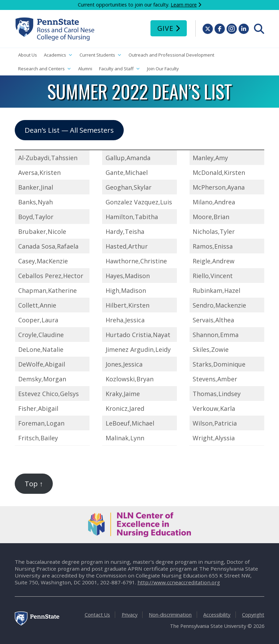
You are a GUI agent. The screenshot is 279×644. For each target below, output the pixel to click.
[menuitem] (259, 29)
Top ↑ (34, 484)
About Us (28, 55)
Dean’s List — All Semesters (69, 130)
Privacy (130, 615)
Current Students (101, 55)
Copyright (253, 615)
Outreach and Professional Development (171, 55)
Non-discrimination (170, 615)
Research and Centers (45, 69)
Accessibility (217, 615)
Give (165, 28)
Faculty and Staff (120, 69)
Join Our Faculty (163, 69)
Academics (58, 55)
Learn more (184, 5)
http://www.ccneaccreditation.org (179, 582)
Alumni (85, 69)
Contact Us (97, 615)
